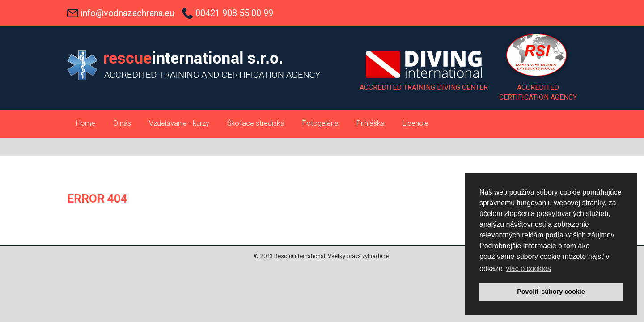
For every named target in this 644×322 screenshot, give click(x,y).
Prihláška (371, 123)
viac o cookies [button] (528, 269)
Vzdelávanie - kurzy (179, 123)
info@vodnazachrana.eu (127, 13)
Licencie (415, 123)
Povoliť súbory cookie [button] (551, 292)
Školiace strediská (256, 123)
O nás (122, 123)
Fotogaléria (320, 123)
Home (86, 123)
